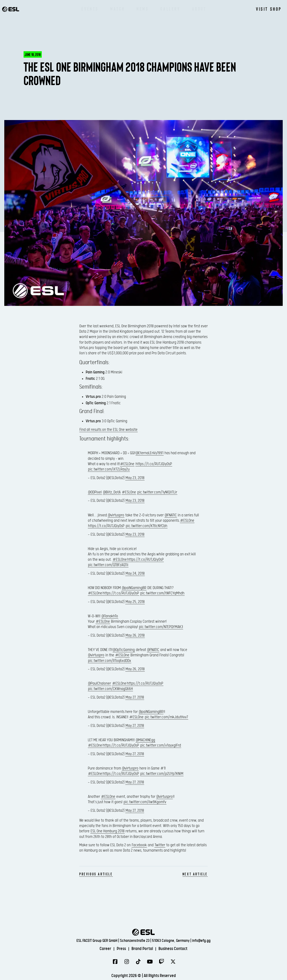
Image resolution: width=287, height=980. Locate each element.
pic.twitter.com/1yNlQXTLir (157, 492)
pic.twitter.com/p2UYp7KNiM (162, 774)
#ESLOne (127, 464)
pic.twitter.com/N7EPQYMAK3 (161, 627)
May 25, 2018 (135, 602)
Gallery (170, 9)
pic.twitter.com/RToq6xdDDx (110, 661)
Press (121, 949)
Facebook (139, 845)
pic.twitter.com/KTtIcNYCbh (146, 526)
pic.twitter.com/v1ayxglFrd (161, 745)
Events (90, 9)
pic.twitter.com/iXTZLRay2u (109, 469)
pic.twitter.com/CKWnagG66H (110, 689)
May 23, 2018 (135, 478)
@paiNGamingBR (134, 588)
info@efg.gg (201, 941)
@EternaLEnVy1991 (150, 453)
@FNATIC (171, 515)
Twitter (160, 845)
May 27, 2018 (135, 697)
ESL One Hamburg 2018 (108, 831)
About (199, 9)
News (143, 9)
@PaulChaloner (99, 683)
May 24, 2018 (135, 573)
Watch (117, 9)
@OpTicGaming (124, 650)
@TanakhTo (110, 616)
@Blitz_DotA (112, 492)
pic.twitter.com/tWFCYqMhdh (162, 593)
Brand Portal (142, 949)
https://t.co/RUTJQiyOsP (154, 464)
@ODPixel (95, 492)
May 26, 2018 (135, 635)
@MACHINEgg (145, 740)
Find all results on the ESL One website (108, 430)
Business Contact (173, 949)
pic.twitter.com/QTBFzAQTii (108, 565)
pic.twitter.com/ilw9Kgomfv (145, 802)
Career (105, 949)
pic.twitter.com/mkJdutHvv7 (166, 717)
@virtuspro (116, 515)
